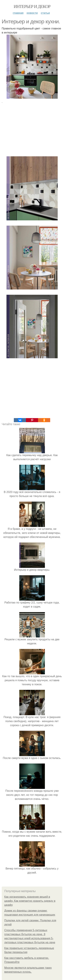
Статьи (45, 13)
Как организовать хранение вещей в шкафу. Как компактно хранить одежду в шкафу (30, 901)
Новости (32, 13)
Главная (18, 13)
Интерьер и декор (32, 7)
